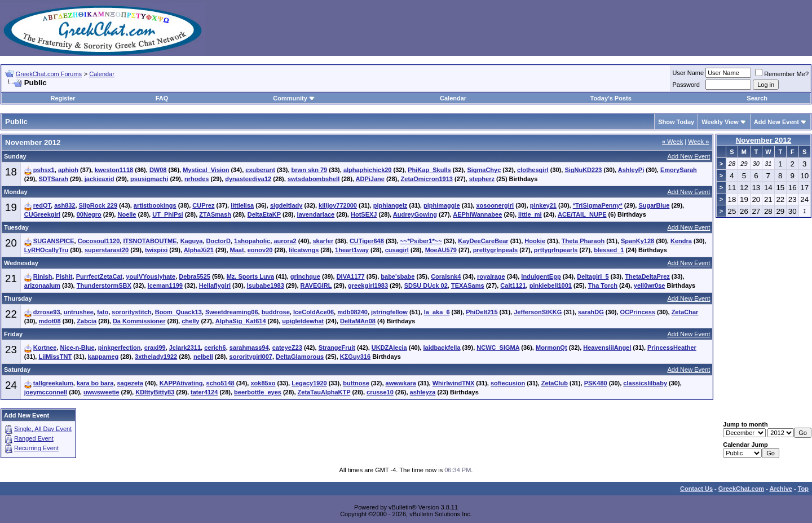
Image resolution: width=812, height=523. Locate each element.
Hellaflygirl (215, 285)
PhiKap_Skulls (429, 170)
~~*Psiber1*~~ (421, 241)
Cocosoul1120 (99, 241)
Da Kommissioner (139, 321)
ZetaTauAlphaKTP (324, 392)
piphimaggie (442, 205)
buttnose (356, 383)
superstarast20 (107, 250)
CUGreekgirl (42, 214)
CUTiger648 (367, 241)
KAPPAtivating (181, 383)
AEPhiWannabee (477, 214)
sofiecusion (508, 383)
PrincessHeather (672, 348)
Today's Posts (610, 98)
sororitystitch (131, 312)
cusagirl (397, 250)
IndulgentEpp (541, 276)
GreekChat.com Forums (49, 74)
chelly (190, 321)
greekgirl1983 (368, 285)
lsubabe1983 (266, 285)
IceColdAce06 (314, 312)
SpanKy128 (637, 241)
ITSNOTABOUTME (150, 241)
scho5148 (220, 383)
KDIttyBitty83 (155, 392)
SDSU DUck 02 (426, 285)
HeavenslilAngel (607, 348)
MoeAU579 (441, 250)
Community (294, 98)
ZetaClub (555, 383)
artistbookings (155, 205)
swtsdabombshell (314, 179)
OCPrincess (638, 312)
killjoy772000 (338, 205)
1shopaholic (252, 241)
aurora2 (285, 241)
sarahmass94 (249, 348)
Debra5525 (195, 276)
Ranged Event (34, 438)
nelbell (203, 357)
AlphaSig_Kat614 (241, 321)
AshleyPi (631, 170)
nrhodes (197, 179)
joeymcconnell (46, 392)
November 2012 (764, 140)
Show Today (676, 122)
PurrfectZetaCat (100, 276)
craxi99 (155, 348)
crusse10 (380, 392)
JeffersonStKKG (538, 312)
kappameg (103, 357)
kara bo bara (95, 383)
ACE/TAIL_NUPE (582, 214)
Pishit (64, 276)
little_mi (530, 214)
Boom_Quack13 (178, 312)
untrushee (79, 312)
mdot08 (49, 321)
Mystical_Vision (206, 170)
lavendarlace (316, 214)
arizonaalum (42, 285)
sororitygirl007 (251, 357)
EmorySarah (679, 170)
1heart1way (352, 250)
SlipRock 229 (98, 205)
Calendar (102, 74)
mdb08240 (352, 312)
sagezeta (130, 383)
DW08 (158, 170)
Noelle (127, 214)
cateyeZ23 (287, 348)
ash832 (65, 205)
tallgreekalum (53, 383)
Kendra (681, 241)
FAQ (162, 98)
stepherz (482, 179)
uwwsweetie (101, 392)
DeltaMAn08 (358, 321)
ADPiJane (370, 179)
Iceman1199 (165, 285)
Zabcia (87, 321)
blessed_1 (609, 250)
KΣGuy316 (355, 357)
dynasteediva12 (248, 179)
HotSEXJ (364, 214)
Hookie (535, 241)
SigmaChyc (484, 170)
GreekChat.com (741, 489)
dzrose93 (47, 312)
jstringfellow (389, 312)
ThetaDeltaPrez (647, 276)
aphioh (68, 170)
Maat (237, 250)
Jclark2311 (185, 348)
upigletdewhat (303, 321)
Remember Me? (782, 74)
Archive (781, 489)
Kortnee (45, 348)
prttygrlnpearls (556, 250)
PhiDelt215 (482, 312)
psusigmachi (149, 179)
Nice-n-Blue (78, 348)
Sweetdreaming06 (232, 312)
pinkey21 (543, 205)
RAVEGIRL (316, 285)
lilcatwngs (304, 250)
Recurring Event (36, 448)
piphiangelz (390, 205)
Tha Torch (603, 285)
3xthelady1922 (156, 357)
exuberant (260, 170)
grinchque (305, 276)
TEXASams (468, 285)
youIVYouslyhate (151, 276)
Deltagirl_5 (593, 276)
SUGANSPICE (54, 241)
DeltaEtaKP (264, 214)
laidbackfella (442, 348)
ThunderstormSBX (104, 285)
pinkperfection (120, 348)
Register (63, 98)
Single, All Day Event (43, 429)
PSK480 (596, 383)
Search (757, 98)
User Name (689, 73)
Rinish (43, 276)
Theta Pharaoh (583, 241)
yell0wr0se (650, 285)
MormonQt (551, 348)
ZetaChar (685, 312)
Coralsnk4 (446, 276)
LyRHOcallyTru (46, 250)
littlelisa (242, 205)
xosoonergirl (495, 205)
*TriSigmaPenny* (598, 205)
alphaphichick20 (368, 170)
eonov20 (260, 250)
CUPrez (203, 205)
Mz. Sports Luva (250, 276)
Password (686, 85)
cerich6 (215, 348)
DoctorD (219, 241)
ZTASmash (215, 214)
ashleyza (423, 392)
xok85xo (263, 383)
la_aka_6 (437, 312)
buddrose (276, 312)
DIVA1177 (351, 276)
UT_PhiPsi (167, 214)
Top (803, 489)
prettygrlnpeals (495, 250)
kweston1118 (114, 170)
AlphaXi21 (199, 250)
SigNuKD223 (583, 170)
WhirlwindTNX (454, 383)
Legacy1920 (309, 383)
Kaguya (192, 241)
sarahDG (591, 312)
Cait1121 (513, 285)
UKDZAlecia (389, 348)
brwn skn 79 (310, 170)
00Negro (89, 214)
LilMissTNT (55, 357)
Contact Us (696, 489)
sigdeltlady (286, 205)
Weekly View (720, 122)
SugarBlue (654, 205)
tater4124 (204, 392)
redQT (42, 205)
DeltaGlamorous (300, 357)
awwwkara (401, 383)
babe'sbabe (398, 276)
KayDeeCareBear (483, 241)
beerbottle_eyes (258, 392)
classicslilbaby (645, 383)
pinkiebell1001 (551, 285)
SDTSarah (53, 179)
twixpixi (156, 250)
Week (672, 142)
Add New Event (776, 122)
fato (103, 312)
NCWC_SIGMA (498, 348)
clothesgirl (533, 170)
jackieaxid (100, 179)
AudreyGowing (415, 214)
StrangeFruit (337, 348)
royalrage (491, 276)
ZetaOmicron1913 (427, 179)
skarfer (323, 241)
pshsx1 (44, 170)
